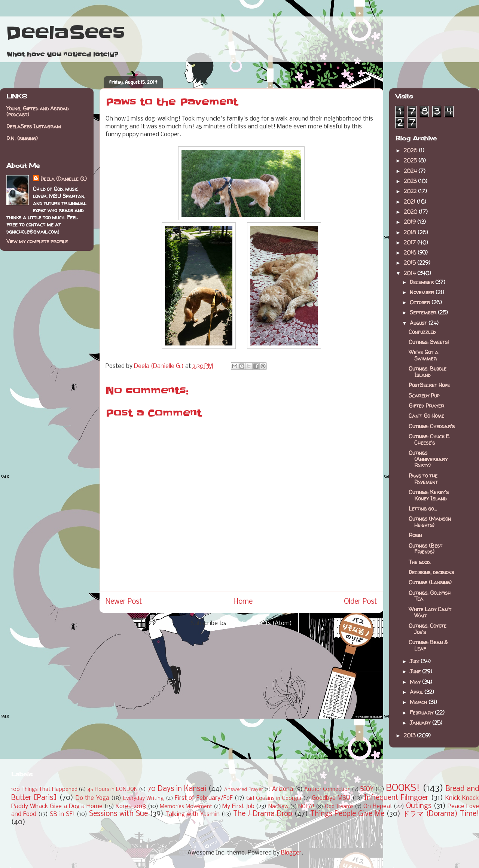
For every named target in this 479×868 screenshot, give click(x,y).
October (421, 302)
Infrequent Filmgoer (396, 798)
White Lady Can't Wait (430, 612)
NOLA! (306, 807)
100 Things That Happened (44, 790)
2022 (411, 191)
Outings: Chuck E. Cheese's (429, 439)
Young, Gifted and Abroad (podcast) (37, 112)
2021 (410, 202)
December (422, 282)
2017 (411, 242)
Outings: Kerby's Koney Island (429, 495)
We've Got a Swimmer (423, 355)
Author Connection (327, 790)
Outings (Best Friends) (425, 549)
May (416, 682)
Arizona (283, 789)
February (422, 712)
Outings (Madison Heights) (430, 522)
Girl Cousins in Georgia (274, 799)
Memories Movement (186, 807)
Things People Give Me (347, 814)
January (421, 723)
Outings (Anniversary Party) (428, 459)
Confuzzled (422, 332)
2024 (411, 171)
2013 (410, 735)
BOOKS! (403, 788)
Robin (415, 535)
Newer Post (124, 602)
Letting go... (423, 508)
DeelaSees (65, 33)
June (416, 671)
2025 (411, 160)
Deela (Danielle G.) (64, 179)
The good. (420, 562)
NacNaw (278, 807)
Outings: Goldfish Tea (430, 596)
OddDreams (339, 807)
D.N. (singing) (22, 138)
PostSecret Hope (429, 385)
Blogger (291, 853)
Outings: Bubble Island (428, 372)
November (423, 292)
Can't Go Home (426, 416)
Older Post (361, 602)
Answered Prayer (244, 790)
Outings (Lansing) (430, 582)
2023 (411, 181)
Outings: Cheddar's (432, 426)
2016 (411, 252)
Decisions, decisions (431, 572)
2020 (411, 212)
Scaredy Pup (424, 395)
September (424, 312)
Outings (419, 806)
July (415, 661)
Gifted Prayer (426, 406)
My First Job (238, 806)
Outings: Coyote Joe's (428, 629)
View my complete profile (37, 241)
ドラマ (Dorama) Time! (441, 814)
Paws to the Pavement (423, 479)
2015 (411, 263)
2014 (411, 273)
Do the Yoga (92, 798)
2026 (411, 150)
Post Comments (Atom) (260, 623)
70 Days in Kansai (177, 789)
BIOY (367, 789)
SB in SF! (62, 814)
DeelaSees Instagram (34, 126)
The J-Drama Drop (263, 814)
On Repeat (378, 806)
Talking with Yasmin (193, 814)
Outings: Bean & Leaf (428, 645)
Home (243, 602)
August (419, 323)
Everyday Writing (144, 799)
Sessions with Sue (118, 814)
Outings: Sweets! (429, 342)
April (417, 692)
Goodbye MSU (331, 798)
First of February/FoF (204, 798)
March (419, 702)
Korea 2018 (131, 806)
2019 (411, 222)
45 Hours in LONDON (113, 790)
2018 (411, 232)
